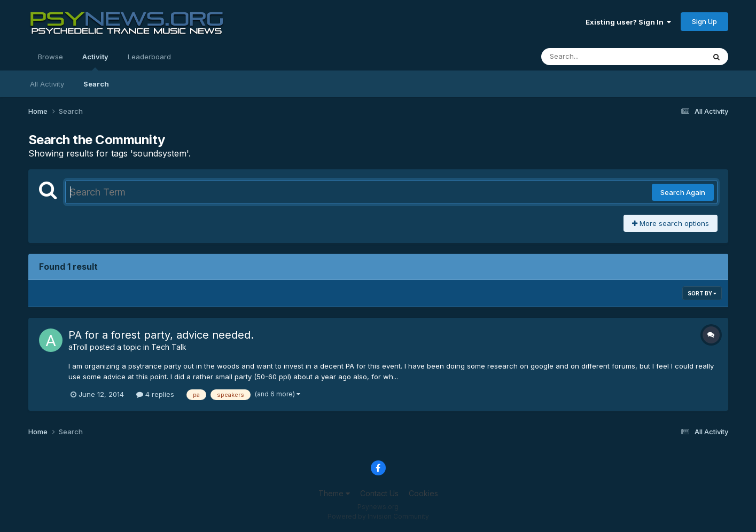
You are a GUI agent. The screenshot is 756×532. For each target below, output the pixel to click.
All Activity (47, 84)
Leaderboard (149, 57)
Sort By (702, 293)
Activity (95, 61)
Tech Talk (169, 347)
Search (96, 84)
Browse (50, 57)
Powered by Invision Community (378, 516)
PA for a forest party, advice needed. (161, 335)
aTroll (78, 347)
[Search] (594, 57)
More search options (671, 223)
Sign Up (704, 21)
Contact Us (379, 493)
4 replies (155, 394)
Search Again (683, 192)
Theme (334, 493)
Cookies (423, 493)
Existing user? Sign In (628, 22)
